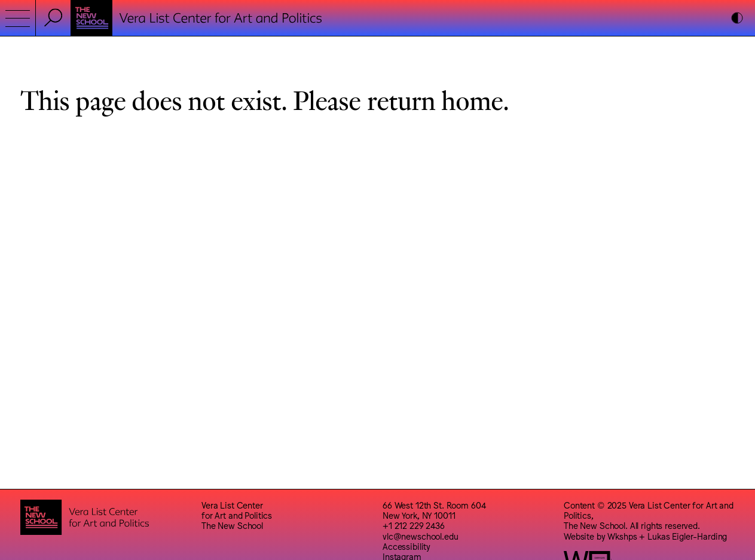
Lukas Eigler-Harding (687, 536)
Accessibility (406, 546)
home (472, 99)
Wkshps (622, 536)
